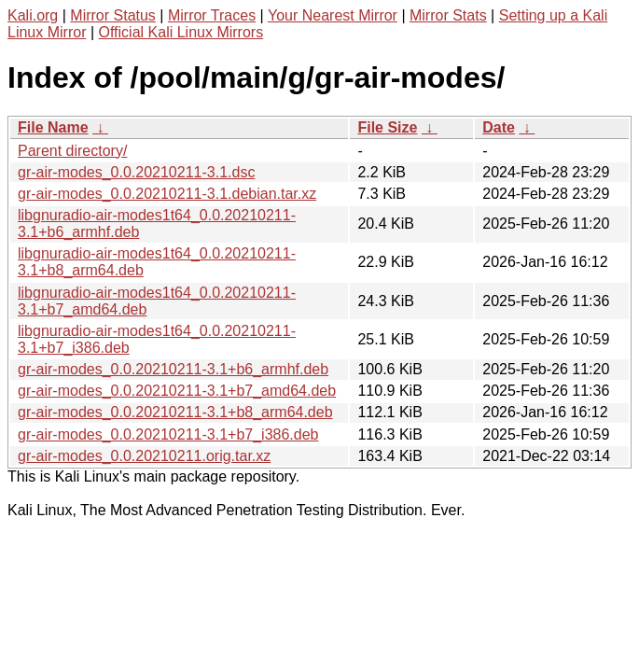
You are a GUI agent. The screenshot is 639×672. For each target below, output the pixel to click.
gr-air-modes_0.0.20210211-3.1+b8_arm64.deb (175, 412)
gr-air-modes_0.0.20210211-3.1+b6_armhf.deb (173, 369)
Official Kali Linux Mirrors (181, 32)
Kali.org (33, 15)
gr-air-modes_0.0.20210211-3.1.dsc (136, 172)
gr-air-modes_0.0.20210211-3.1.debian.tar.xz (167, 194)
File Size (387, 127)
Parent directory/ (72, 151)
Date (499, 127)
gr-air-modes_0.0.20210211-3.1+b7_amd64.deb (177, 391)
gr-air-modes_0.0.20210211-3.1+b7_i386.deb (168, 434)
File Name (53, 127)
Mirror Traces (212, 15)
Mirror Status (113, 15)
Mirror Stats (448, 15)
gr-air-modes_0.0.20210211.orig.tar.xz (144, 456)
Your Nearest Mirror (333, 15)
